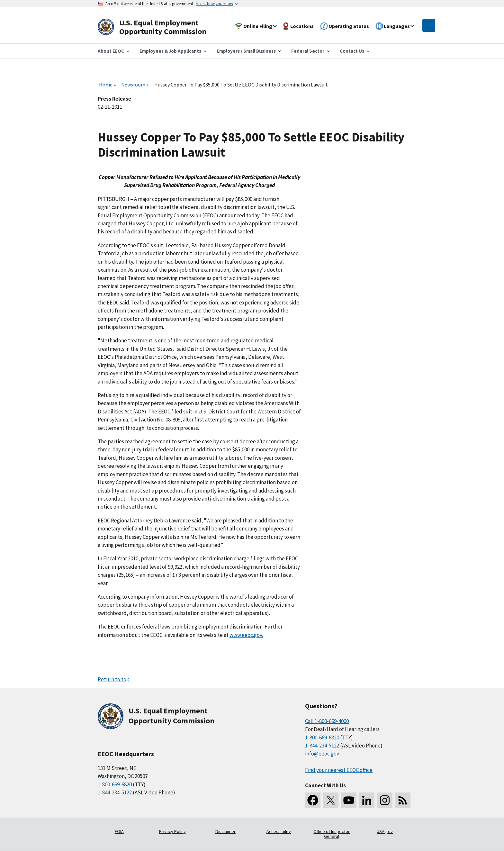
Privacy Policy (172, 831)
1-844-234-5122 (115, 792)
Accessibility (279, 831)
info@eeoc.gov (322, 754)
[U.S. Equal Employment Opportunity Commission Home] (159, 27)
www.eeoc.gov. (246, 635)
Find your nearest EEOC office (339, 770)
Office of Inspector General (332, 834)
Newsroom (133, 85)
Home (106, 85)
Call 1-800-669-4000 (327, 721)
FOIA (119, 831)
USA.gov (385, 831)
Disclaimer (225, 831)
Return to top (114, 679)
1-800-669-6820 (115, 784)
